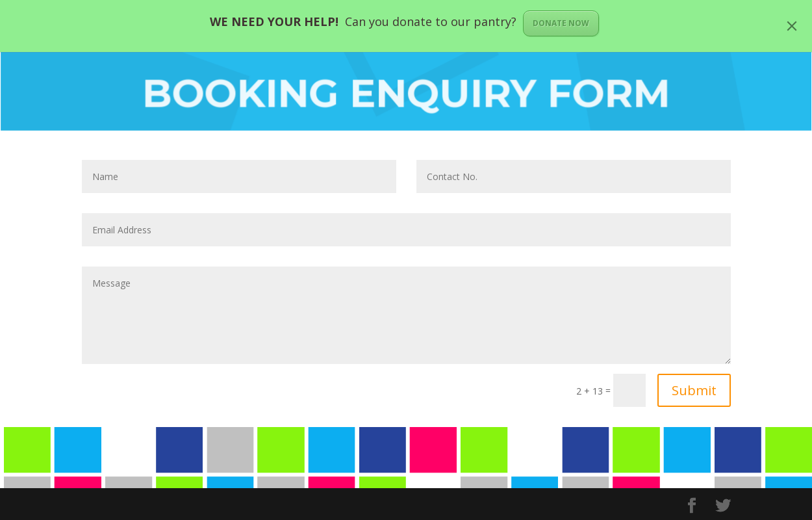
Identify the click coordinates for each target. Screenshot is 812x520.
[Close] (792, 26)
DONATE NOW (561, 23)
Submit (694, 390)
